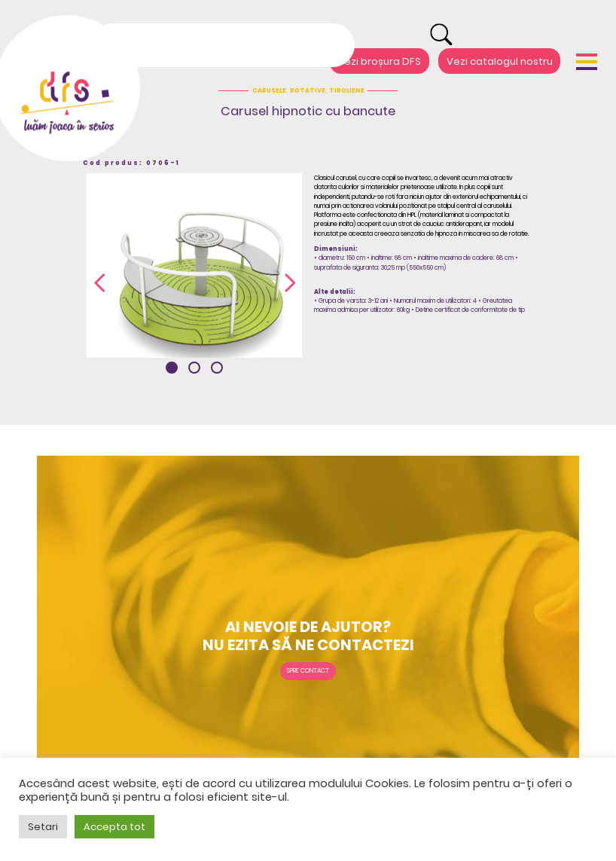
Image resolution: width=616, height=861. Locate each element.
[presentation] (100, 284)
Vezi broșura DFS (379, 61)
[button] (172, 368)
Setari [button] (43, 827)
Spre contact (308, 670)
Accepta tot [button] (114, 827)
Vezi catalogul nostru (500, 61)
